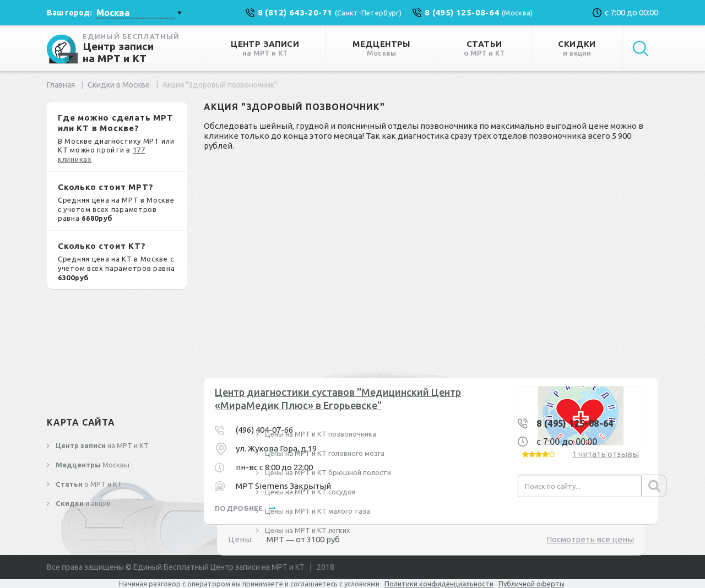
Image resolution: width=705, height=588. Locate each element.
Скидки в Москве (119, 85)
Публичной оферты (532, 584)
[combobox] (139, 13)
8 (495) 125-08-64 (575, 423)
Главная (61, 85)
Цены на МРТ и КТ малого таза (317, 511)
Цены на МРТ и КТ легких (307, 530)
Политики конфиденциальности (439, 584)
